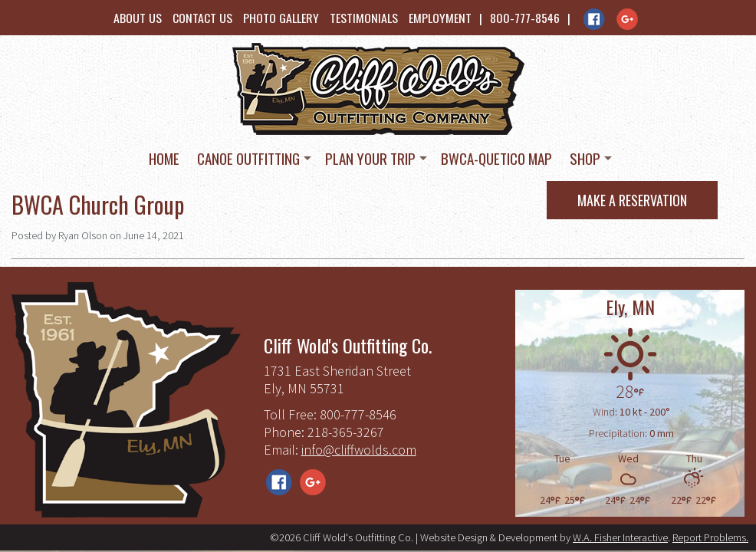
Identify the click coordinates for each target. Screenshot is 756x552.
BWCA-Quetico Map (496, 158)
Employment (440, 18)
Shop (585, 158)
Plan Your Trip (370, 158)
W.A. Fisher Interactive (620, 537)
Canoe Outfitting (248, 158)
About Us (138, 18)
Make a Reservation (632, 200)
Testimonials (364, 18)
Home (164, 158)
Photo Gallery (281, 18)
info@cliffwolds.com (359, 450)
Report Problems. (710, 537)
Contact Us (202, 18)
